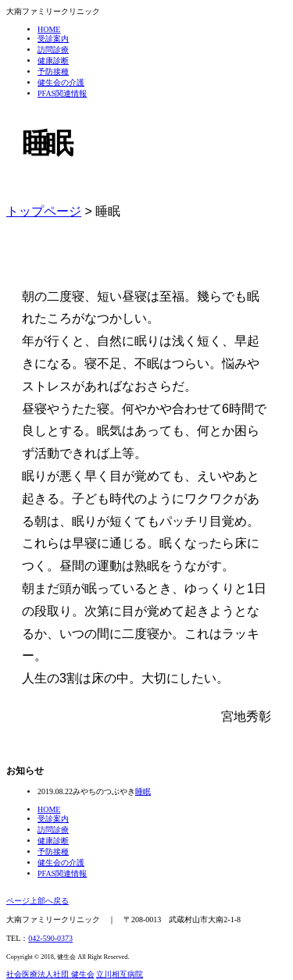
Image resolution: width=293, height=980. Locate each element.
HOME (49, 29)
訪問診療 (53, 50)
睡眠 (143, 791)
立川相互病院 (120, 974)
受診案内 (53, 39)
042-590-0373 (50, 938)
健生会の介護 (61, 82)
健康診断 (53, 61)
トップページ (44, 211)
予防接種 (53, 71)
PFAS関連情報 (62, 93)
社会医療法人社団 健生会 (50, 974)
